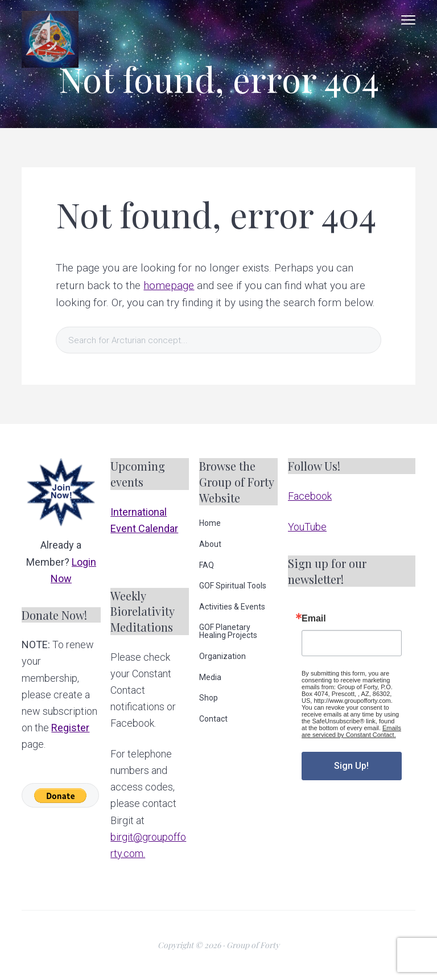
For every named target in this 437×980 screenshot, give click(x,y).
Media (210, 677)
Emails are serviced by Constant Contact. (351, 731)
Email (314, 619)
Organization (222, 656)
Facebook (310, 496)
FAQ (207, 565)
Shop (209, 698)
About (210, 544)
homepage (169, 285)
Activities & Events (232, 607)
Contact (213, 719)
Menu (408, 20)
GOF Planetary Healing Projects (228, 631)
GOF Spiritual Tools (233, 586)
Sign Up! (351, 766)
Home (210, 523)
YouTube (307, 527)
